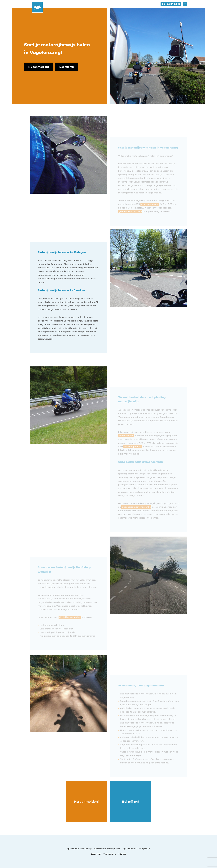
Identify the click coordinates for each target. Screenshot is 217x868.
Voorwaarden (110, 854)
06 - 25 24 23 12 (171, 4)
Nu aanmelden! (86, 802)
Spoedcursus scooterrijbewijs (137, 849)
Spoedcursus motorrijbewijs (107, 849)
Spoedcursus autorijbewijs (79, 849)
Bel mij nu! (131, 802)
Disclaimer (96, 854)
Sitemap (122, 854)
